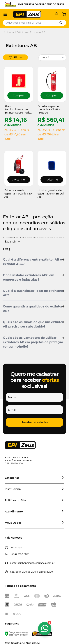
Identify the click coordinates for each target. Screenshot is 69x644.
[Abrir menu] (5, 14)
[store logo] (27, 14)
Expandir (13, 242)
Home (11, 32)
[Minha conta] (56, 14)
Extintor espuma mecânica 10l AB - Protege (49, 109)
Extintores (22, 32)
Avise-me (19, 180)
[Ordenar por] (52, 58)
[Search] (61, 23)
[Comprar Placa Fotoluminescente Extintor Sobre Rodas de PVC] (19, 95)
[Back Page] (5, 32)
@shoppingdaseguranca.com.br (37, 563)
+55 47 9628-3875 (20, 554)
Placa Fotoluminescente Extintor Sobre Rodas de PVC (18, 110)
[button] (15, 57)
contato (15, 563)
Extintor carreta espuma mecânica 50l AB (18, 194)
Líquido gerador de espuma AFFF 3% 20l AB (51, 194)
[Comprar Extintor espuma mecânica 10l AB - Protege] (52, 95)
